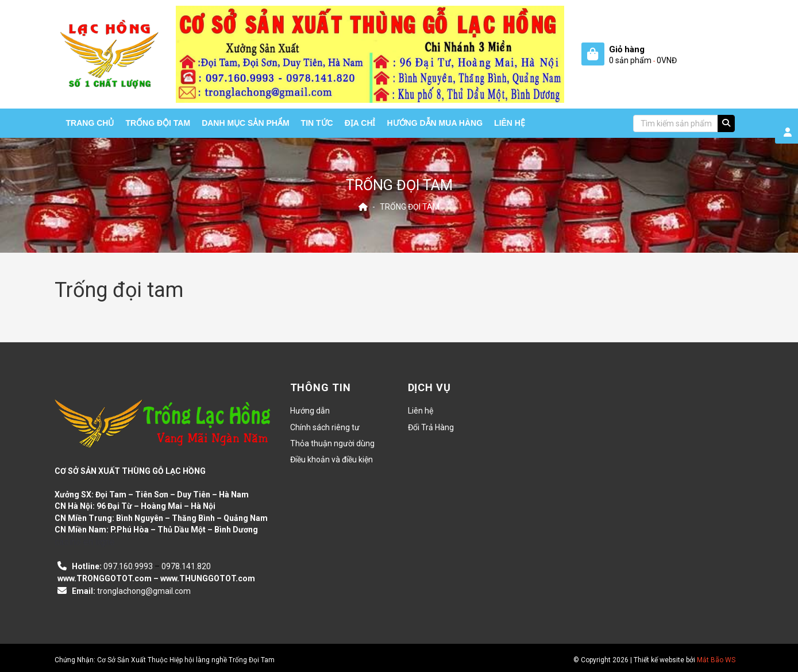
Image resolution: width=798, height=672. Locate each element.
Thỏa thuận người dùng (332, 443)
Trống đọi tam (410, 207)
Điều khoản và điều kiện (331, 459)
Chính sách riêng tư (325, 427)
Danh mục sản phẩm (245, 123)
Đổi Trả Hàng (431, 427)
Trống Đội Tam (158, 123)
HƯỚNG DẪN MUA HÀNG (435, 123)
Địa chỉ (360, 123)
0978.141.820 (186, 566)
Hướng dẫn (310, 411)
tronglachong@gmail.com (144, 591)
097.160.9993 (128, 566)
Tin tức (317, 123)
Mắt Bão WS (716, 660)
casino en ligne (85, 542)
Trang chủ (90, 123)
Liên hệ (510, 123)
